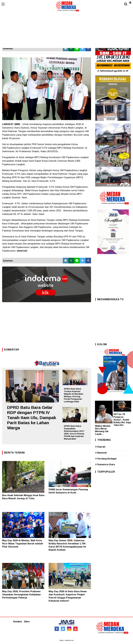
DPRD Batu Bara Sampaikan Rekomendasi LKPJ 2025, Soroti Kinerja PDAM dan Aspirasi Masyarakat (74, 432)
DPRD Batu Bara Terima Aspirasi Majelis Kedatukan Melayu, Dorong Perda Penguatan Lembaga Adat (73, 395)
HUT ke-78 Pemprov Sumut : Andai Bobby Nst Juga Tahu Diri (122, 420)
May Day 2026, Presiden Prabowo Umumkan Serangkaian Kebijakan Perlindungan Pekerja (21, 595)
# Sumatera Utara (105, 464)
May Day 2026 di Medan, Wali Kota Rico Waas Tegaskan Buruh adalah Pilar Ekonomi (23, 544)
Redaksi (18, 622)
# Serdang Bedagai (106, 459)
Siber (27, 622)
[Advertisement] (66, 27)
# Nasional (101, 453)
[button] (130, 1)
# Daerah (100, 447)
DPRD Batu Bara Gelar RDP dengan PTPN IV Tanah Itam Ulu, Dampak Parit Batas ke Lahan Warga (32, 418)
